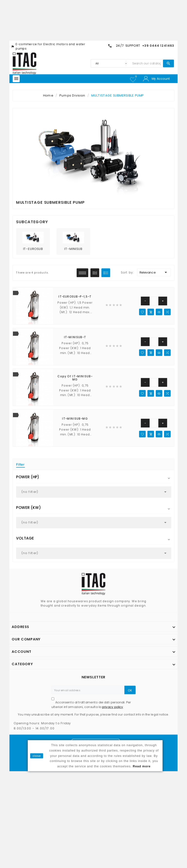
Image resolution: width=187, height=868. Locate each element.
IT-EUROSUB (33, 249)
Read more (142, 766)
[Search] (147, 63)
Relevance (154, 273)
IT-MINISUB (73, 249)
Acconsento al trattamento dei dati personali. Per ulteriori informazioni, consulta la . (91, 705)
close (37, 756)
